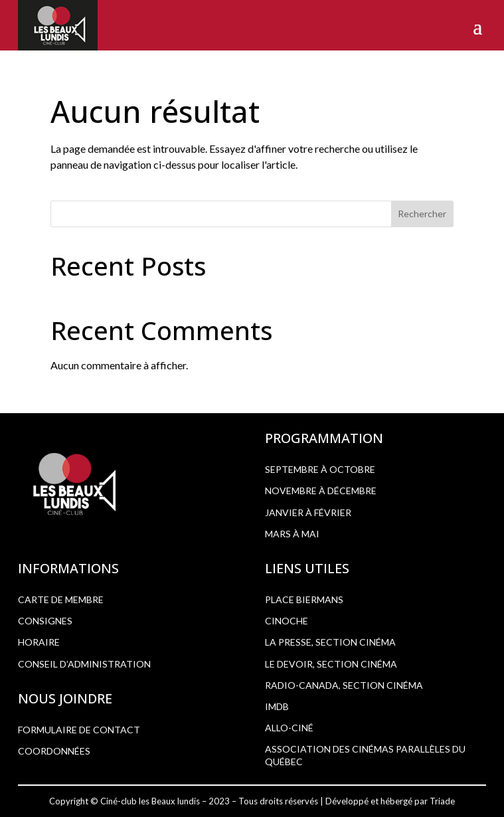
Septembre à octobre (320, 469)
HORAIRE (39, 642)
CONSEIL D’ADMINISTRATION (84, 664)
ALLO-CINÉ (289, 728)
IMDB (277, 706)
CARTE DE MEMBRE (61, 599)
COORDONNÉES (54, 751)
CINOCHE (287, 621)
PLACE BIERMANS (304, 599)
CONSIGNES (45, 621)
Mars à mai (292, 534)
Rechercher (422, 214)
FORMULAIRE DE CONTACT (79, 730)
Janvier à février (308, 512)
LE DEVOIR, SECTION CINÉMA (331, 664)
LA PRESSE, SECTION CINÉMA (330, 642)
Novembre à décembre (321, 491)
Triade (442, 801)
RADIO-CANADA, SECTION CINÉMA (344, 685)
